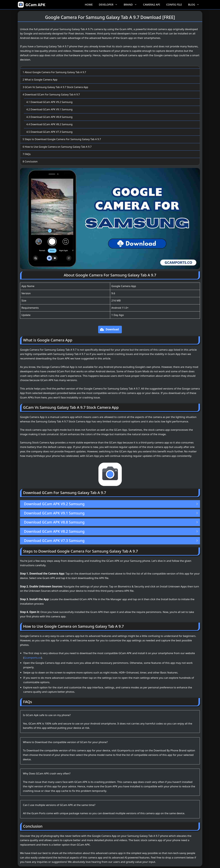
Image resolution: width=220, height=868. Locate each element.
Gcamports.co (33, 658)
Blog (195, 5)
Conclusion (30, 161)
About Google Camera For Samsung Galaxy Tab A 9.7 (54, 72)
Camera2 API (152, 5)
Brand (132, 5)
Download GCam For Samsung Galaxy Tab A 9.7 (51, 94)
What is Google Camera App (40, 80)
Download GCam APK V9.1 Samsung (49, 109)
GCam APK (35, 5)
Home (89, 5)
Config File (174, 5)
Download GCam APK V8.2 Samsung (49, 124)
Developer (110, 5)
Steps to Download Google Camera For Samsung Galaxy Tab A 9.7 (62, 139)
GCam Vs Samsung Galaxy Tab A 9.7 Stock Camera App (55, 87)
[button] (110, 330)
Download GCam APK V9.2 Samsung (49, 102)
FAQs (27, 154)
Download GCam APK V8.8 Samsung (49, 117)
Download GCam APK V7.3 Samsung (49, 132)
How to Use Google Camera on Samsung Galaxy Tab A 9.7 (57, 147)
